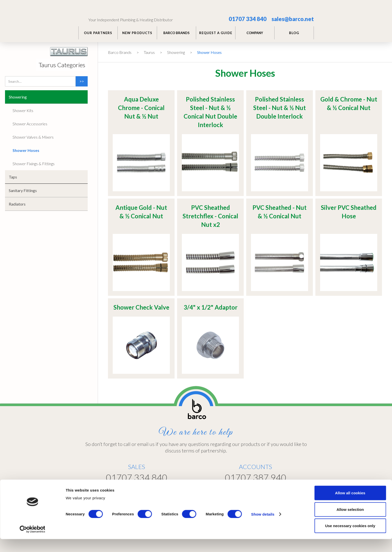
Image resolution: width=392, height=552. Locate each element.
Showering (176, 52)
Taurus (149, 52)
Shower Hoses (209, 52)
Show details (263, 527)
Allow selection (350, 522)
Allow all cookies (350, 506)
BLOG (294, 33)
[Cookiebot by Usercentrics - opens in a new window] (32, 542)
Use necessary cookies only (350, 539)
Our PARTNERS (98, 33)
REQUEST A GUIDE (216, 33)
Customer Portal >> (277, 491)
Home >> (204, 491)
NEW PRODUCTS (137, 33)
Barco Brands (120, 52)
